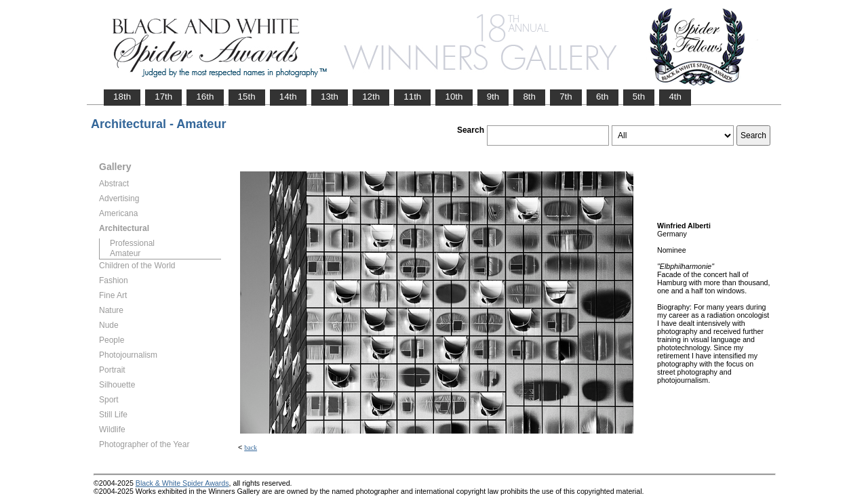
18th (122, 97)
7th (566, 97)
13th (330, 97)
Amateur (125, 253)
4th (675, 97)
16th (205, 97)
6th (603, 97)
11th (412, 97)
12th (371, 97)
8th (529, 97)
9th (493, 97)
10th (454, 97)
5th (639, 97)
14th (288, 97)
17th (163, 97)
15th (247, 97)
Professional (132, 243)
